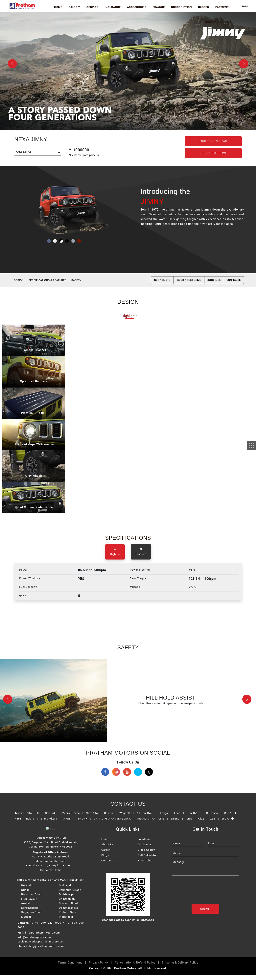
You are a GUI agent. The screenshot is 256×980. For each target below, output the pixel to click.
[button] (8, 701)
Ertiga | (167, 818)
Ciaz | (204, 824)
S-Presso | (215, 818)
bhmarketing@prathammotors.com (41, 951)
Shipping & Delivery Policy (180, 968)
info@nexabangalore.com (34, 942)
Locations (144, 845)
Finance (165, 6)
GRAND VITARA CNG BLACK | (115, 824)
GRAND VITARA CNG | (153, 824)
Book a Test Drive (213, 153)
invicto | (33, 824)
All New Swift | (148, 818)
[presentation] (202, 897)
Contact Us (109, 867)
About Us (107, 851)
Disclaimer (145, 851)
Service (104, 6)
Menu (246, 7)
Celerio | (111, 818)
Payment (223, 6)
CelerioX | (53, 818)
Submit (205, 915)
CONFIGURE (234, 280)
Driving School (218, 21)
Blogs (105, 861)
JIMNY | (70, 824)
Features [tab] (141, 553)
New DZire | (196, 818)
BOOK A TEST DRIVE (189, 280)
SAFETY (76, 280)
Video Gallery (146, 856)
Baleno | (178, 824)
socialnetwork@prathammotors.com (42, 947)
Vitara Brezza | (74, 818)
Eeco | (180, 818)
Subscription (186, 6)
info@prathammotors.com (43, 938)
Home (74, 6)
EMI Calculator (147, 861)
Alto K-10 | (35, 818)
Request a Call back (213, 141)
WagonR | (128, 818)
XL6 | (215, 824)
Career (206, 6)
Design (19, 280)
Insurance (123, 6)
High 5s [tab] (115, 553)
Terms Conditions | (73, 968)
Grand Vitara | (51, 824)
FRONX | (86, 824)
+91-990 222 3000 (48, 928)
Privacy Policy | (101, 968)
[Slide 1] (128, 125)
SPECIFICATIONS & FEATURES (47, 280)
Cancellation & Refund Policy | (138, 968)
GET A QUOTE (162, 280)
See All (231, 818)
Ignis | (192, 824)
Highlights (130, 317)
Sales (88, 6)
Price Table (145, 867)
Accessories (145, 6)
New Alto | (94, 818)
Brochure (214, 280)
